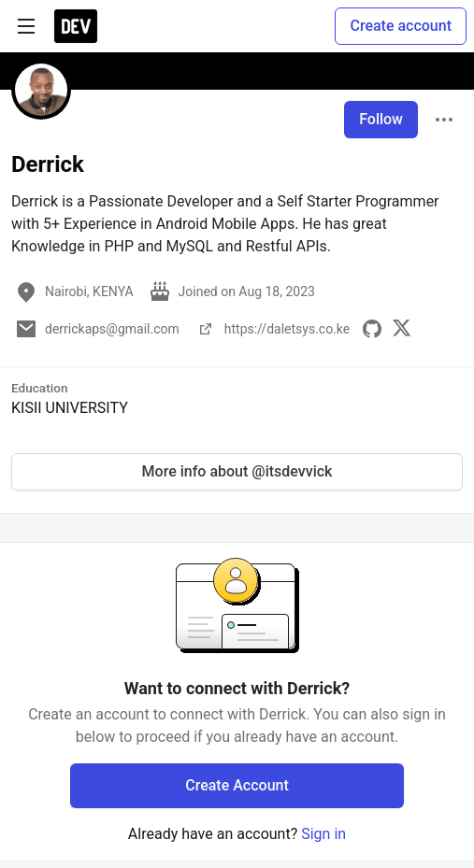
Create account (401, 26)
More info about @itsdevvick (237, 471)
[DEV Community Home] (76, 26)
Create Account (237, 785)
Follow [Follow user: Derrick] (381, 119)
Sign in (323, 834)
